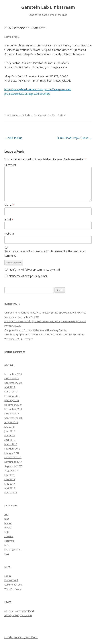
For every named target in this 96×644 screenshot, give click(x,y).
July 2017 (9, 475)
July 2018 (9, 427)
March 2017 (11, 492)
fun (6, 514)
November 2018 (13, 409)
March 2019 (11, 392)
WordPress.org (13, 589)
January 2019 (11, 400)
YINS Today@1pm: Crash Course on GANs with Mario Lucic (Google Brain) (44, 335)
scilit (7, 532)
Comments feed (13, 585)
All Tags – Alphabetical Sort (19, 611)
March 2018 (11, 444)
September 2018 (13, 418)
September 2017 (13, 466)
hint (6, 519)
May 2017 (10, 484)
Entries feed (11, 580)
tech (7, 545)
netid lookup (13, 138)
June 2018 (10, 431)
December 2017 (13, 457)
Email (9, 219)
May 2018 (10, 435)
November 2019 (13, 374)
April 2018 (10, 440)
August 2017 (11, 471)
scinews (9, 536)
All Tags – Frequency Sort (18, 615)
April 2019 (10, 387)
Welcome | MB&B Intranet (19, 339)
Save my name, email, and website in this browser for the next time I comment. (45, 253)
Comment (10, 165)
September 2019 (13, 383)
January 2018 (11, 453)
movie (8, 528)
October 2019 (12, 378)
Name (9, 205)
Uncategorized (40, 115)
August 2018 (11, 422)
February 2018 (12, 449)
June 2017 (10, 479)
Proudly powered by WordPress (21, 637)
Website (9, 234)
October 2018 (12, 413)
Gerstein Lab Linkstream (48, 7)
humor (8, 523)
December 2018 (13, 405)
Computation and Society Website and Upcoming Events (35, 330)
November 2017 (13, 462)
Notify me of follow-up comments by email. (35, 270)
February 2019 (12, 396)
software (9, 541)
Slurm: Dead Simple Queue (74, 138)
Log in (8, 576)
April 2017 (10, 488)
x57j (7, 554)
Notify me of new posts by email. (28, 276)
